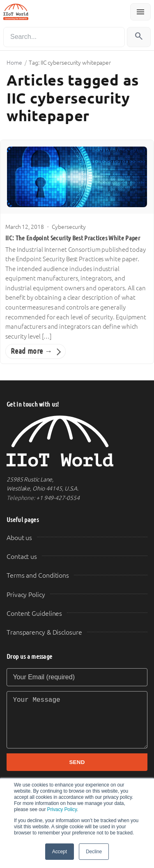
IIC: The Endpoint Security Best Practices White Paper (73, 238)
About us (19, 538)
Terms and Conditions (38, 575)
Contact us (22, 557)
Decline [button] (94, 852)
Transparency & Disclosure (44, 632)
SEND (77, 762)
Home (14, 63)
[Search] (64, 37)
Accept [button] (60, 852)
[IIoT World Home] (77, 441)
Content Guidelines (34, 614)
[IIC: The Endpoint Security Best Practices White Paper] (77, 177)
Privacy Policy (62, 809)
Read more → (31, 351)
